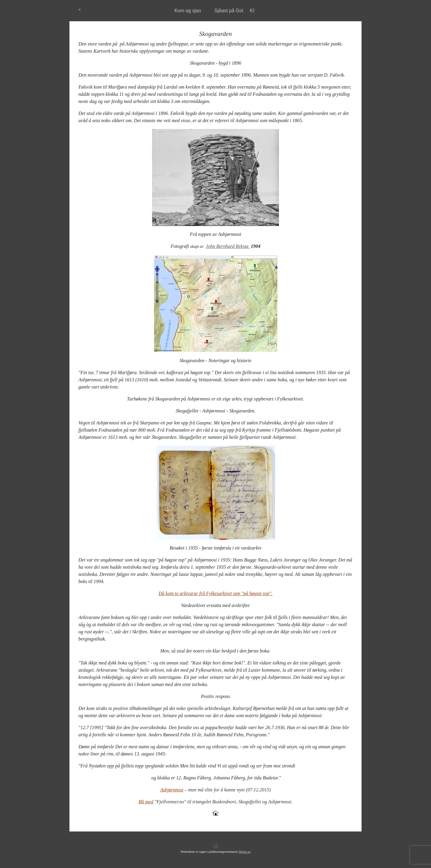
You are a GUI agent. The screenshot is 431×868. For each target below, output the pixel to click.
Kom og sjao (188, 11)
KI (252, 11)
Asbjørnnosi (172, 790)
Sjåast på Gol (229, 11)
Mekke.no (245, 852)
